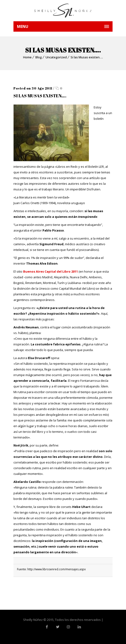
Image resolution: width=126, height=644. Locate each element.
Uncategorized (56, 57)
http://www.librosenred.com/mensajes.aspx (57, 569)
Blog (39, 57)
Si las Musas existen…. (87, 57)
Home (27, 57)
